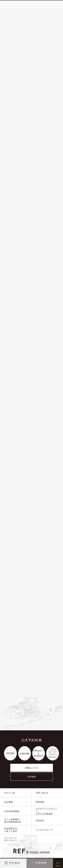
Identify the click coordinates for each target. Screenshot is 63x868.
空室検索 (32, 777)
